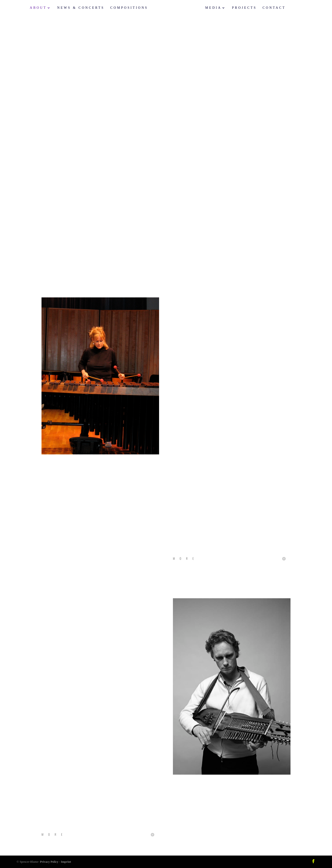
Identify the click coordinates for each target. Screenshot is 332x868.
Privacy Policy (49, 862)
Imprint (66, 862)
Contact (270, 8)
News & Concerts (84, 8)
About (42, 8)
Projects (241, 8)
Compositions (133, 8)
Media (210, 8)
